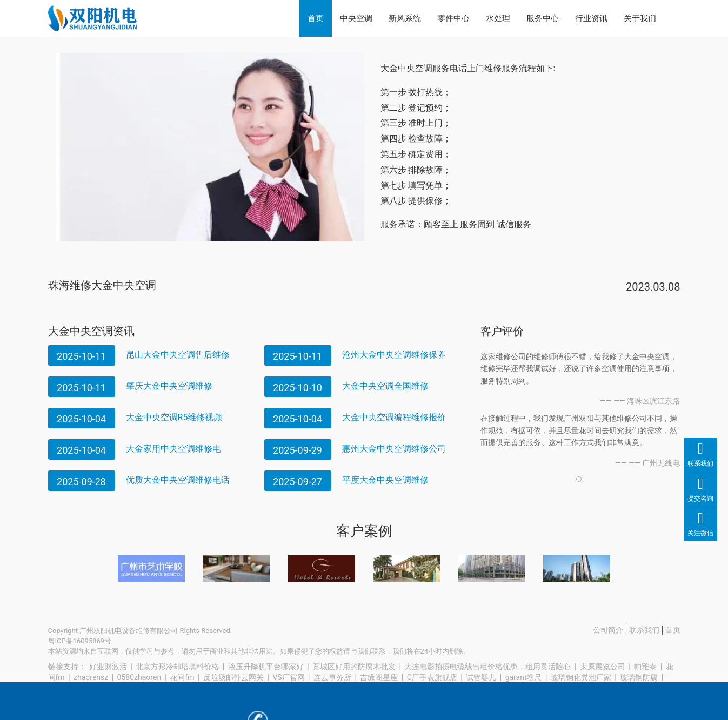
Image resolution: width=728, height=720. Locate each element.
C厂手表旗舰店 (432, 677)
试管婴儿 (481, 677)
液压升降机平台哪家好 (266, 667)
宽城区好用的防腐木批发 (354, 667)
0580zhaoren (139, 677)
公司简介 (608, 630)
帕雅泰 (645, 667)
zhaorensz (91, 677)
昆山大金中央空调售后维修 (178, 355)
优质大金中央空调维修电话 (178, 480)
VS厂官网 (288, 677)
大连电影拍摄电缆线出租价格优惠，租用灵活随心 (487, 667)
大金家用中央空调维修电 (173, 449)
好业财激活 (108, 667)
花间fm (182, 677)
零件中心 (453, 18)
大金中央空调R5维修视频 (174, 417)
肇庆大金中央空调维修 (169, 386)
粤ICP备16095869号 (80, 641)
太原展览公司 (603, 667)
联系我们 (644, 630)
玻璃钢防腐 (639, 677)
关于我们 (640, 18)
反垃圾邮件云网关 (233, 677)
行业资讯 (591, 18)
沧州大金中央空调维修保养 (394, 355)
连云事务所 (332, 677)
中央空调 (356, 18)
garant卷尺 (524, 677)
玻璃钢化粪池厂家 (581, 677)
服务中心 (543, 18)
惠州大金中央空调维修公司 (394, 449)
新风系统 (405, 18)
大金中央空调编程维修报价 (394, 417)
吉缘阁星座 (379, 677)
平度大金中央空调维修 (385, 480)
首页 (316, 18)
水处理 (498, 18)
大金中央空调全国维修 (385, 386)
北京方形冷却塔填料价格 (177, 667)
